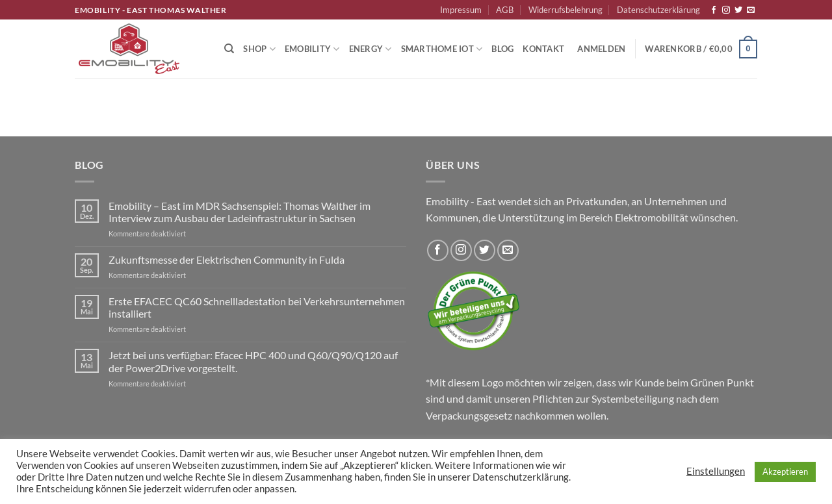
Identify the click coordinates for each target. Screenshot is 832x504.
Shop (259, 49)
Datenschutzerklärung (658, 10)
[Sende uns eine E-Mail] (751, 10)
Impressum (461, 10)
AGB (505, 10)
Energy (370, 49)
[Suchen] (229, 49)
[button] (601, 49)
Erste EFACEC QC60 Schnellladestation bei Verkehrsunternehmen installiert (257, 307)
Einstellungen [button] (716, 471)
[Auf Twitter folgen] (738, 10)
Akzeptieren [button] (785, 472)
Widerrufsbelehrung (565, 10)
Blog (502, 49)
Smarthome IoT (442, 49)
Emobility (312, 49)
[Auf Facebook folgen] (714, 10)
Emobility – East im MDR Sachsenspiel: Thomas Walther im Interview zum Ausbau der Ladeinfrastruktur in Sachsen (240, 212)
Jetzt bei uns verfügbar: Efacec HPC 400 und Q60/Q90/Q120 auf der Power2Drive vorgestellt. (253, 361)
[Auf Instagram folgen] (726, 10)
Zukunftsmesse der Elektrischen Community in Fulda (227, 259)
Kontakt (543, 49)
